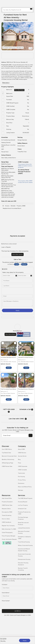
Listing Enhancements (24, 528)
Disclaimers (21, 483)
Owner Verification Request (9, 539)
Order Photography (7, 533)
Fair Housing (21, 477)
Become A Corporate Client (9, 456)
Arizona (7, 206)
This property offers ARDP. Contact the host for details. (25, 179)
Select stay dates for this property (13, 272)
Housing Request (23, 502)
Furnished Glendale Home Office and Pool (12, 357)
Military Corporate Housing (25, 545)
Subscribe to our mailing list (18, 428)
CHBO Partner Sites (7, 466)
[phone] (11, 291)
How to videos (6, 519)
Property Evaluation (7, 502)
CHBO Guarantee (23, 466)
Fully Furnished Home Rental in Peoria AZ (12, 389)
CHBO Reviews (22, 453)
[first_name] (17, 281)
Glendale (13, 206)
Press (20, 463)
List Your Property (23, 505)
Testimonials (21, 473)
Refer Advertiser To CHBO (9, 529)
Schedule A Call (22, 509)
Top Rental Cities (6, 453)
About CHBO (21, 449)
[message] (17, 303)
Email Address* (6, 593)
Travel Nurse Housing (24, 542)
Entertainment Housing (24, 559)
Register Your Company (8, 526)
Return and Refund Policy (25, 487)
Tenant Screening (7, 515)
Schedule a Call (26, 409)
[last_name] (17, 286)
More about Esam (10, 334)
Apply (25, 641)
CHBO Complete (22, 470)
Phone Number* (6, 601)
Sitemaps (20, 490)
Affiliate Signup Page (7, 463)
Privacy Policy (22, 480)
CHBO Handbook (7, 522)
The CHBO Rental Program (25, 498)
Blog (19, 459)
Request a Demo (6, 509)
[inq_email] (17, 296)
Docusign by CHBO (7, 512)
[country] (17, 10)
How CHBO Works (7, 449)
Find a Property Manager (9, 536)
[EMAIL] (31, 435)
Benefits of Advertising (8, 459)
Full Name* (5, 585)
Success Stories (22, 456)
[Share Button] (31, 17)
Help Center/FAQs (7, 498)
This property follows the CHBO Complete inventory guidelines (25, 166)
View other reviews (17, 254)
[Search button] (31, 9)
